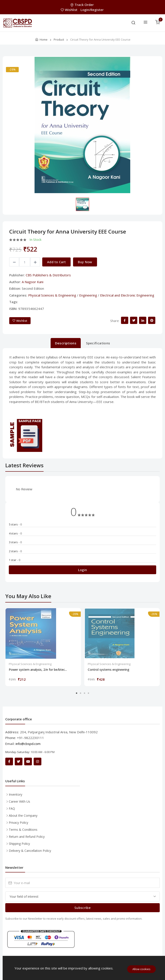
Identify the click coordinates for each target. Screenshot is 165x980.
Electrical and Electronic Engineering (127, 295)
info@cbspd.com (28, 744)
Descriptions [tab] (66, 343)
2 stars (15, 551)
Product (59, 40)
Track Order (82, 5)
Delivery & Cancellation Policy (30, 851)
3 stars (15, 542)
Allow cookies (141, 969)
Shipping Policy (19, 844)
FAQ (12, 808)
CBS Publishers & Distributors (48, 275)
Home (44, 40)
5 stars (15, 524)
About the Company (23, 815)
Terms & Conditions (23, 830)
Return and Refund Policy (27, 837)
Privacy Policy (18, 823)
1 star (15, 560)
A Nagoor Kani (33, 282)
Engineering (88, 295)
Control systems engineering (109, 670)
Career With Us (19, 801)
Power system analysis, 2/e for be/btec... (38, 670)
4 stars (15, 533)
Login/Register (92, 10)
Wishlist (70, 10)
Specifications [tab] (98, 343)
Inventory (16, 794)
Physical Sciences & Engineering (52, 295)
